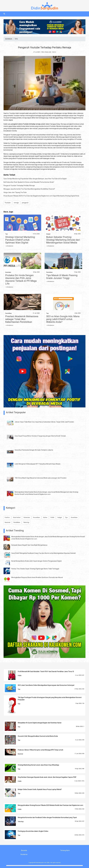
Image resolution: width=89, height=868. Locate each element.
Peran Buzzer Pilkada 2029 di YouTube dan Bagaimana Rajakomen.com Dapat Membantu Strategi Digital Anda (41, 196)
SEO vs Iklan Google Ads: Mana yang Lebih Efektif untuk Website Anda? (63, 319)
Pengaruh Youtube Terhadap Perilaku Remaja (19, 186)
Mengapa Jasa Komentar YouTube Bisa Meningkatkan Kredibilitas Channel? (29, 189)
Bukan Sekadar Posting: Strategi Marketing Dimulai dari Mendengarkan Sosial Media (63, 240)
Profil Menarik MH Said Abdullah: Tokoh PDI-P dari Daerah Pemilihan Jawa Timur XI (46, 672)
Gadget (48, 234)
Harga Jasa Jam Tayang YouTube (15, 192)
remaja (16, 203)
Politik (52, 517)
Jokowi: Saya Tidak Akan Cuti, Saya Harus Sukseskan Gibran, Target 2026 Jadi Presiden (44, 422)
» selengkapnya (9, 246)
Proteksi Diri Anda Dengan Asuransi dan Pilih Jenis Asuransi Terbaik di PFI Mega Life (21, 279)
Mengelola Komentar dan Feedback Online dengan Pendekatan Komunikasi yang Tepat (47, 818)
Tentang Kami (65, 850)
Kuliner (45, 517)
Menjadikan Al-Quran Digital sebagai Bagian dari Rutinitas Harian (40, 723)
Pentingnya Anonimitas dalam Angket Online (33, 831)
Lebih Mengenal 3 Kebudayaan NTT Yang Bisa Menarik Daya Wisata (37, 464)
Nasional (7, 522)
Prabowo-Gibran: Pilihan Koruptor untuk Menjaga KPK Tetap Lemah (40, 750)
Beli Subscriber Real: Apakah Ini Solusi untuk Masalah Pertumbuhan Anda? (29, 182)
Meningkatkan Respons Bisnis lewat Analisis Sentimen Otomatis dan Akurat (37, 577)
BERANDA (9, 39)
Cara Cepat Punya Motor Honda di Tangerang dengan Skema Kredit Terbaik (40, 436)
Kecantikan (36, 517)
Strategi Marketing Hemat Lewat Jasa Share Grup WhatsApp (38, 765)
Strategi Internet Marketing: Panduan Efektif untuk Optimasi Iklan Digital (20, 240)
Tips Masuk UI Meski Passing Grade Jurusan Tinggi (62, 277)
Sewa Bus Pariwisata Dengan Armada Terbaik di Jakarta (34, 450)
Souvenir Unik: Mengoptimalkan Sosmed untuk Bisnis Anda (38, 736)
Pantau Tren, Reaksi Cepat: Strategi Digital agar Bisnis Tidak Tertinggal (35, 569)
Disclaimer (24, 854)
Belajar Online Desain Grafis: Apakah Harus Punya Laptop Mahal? (40, 789)
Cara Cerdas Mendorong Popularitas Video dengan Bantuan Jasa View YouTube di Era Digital (35, 179)
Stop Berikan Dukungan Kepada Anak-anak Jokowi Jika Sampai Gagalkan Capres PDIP (47, 777)
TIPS (16, 39)
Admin (54, 52)
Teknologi (26, 522)
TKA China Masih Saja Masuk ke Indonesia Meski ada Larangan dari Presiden (41, 478)
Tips (6, 234)
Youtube (8, 203)
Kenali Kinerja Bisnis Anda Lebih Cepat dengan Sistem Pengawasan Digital (36, 561)
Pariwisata (27, 517)
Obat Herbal (17, 517)
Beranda (24, 850)
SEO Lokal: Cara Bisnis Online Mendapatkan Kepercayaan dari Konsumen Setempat (46, 685)
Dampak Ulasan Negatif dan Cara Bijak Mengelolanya (29, 545)
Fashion (7, 517)
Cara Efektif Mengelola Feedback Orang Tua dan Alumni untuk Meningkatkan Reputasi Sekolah (44, 553)
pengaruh (25, 203)
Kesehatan (8, 272)
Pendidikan (49, 272)
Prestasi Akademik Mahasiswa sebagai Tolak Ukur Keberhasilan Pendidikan (22, 319)
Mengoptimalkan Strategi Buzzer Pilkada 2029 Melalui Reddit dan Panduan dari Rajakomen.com (50, 805)
